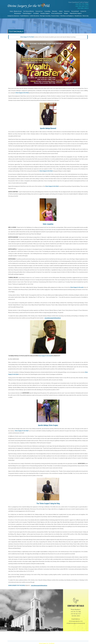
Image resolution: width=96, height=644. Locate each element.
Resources (67, 11)
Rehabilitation (78, 16)
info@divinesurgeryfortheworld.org (76, 623)
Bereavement (18, 13)
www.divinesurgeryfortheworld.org (53, 318)
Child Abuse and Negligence (67, 16)
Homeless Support (45, 13)
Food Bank (36, 13)
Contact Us (83, 11)
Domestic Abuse (55, 16)
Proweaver (65, 643)
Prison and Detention (57, 13)
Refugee (66, 13)
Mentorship (85, 16)
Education (55, 11)
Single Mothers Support (76, 13)
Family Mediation (25, 16)
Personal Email (75, 11)
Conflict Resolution (34, 16)
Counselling (47, 11)
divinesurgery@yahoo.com (76, 621)
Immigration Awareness (13, 16)
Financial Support (27, 13)
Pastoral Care (39, 11)
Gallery (61, 11)
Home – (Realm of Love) (16, 11)
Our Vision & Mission (29, 11)
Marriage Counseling (45, 16)
